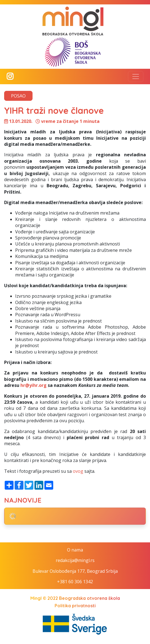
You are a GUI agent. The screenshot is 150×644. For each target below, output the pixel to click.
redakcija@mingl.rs (75, 560)
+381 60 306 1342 (75, 582)
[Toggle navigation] (136, 76)
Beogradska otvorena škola (89, 598)
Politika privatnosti (75, 606)
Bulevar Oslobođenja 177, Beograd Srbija (75, 571)
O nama (75, 550)
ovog (78, 471)
